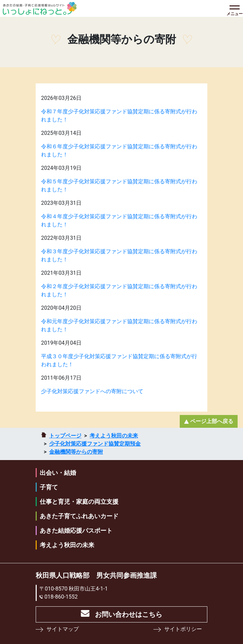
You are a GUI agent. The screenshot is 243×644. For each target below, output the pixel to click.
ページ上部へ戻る (212, 421)
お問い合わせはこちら (129, 614)
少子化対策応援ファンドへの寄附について (92, 391)
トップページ (65, 436)
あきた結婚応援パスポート (76, 531)
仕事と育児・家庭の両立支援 (79, 502)
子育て (49, 487)
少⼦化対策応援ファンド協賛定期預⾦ (95, 444)
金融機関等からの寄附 (76, 452)
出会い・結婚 (58, 473)
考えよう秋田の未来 (114, 436)
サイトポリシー (183, 629)
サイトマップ (63, 629)
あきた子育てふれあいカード (79, 516)
